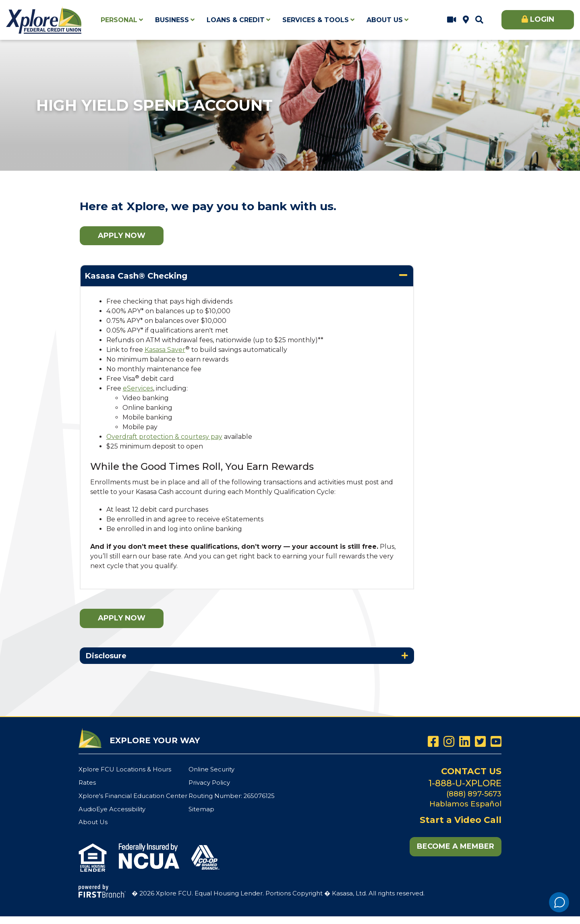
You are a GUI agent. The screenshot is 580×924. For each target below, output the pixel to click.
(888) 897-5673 (473, 793)
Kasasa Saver (165, 350)
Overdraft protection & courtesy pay (165, 437)
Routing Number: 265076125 (232, 795)
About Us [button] (385, 20)
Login (542, 19)
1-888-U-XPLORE (465, 782)
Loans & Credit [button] (236, 20)
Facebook (433, 741)
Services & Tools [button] (316, 20)
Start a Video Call (452, 20)
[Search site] (479, 20)
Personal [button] (119, 20)
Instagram (449, 741)
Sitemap (201, 808)
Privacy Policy (209, 782)
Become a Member (456, 845)
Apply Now (122, 236)
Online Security (211, 769)
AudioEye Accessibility (112, 808)
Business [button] (172, 20)
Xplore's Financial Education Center (133, 795)
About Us (93, 821)
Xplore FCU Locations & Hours (466, 20)
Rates (87, 782)
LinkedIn (465, 741)
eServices (138, 388)
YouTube (496, 741)
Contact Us (471, 771)
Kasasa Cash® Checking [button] (136, 276)
